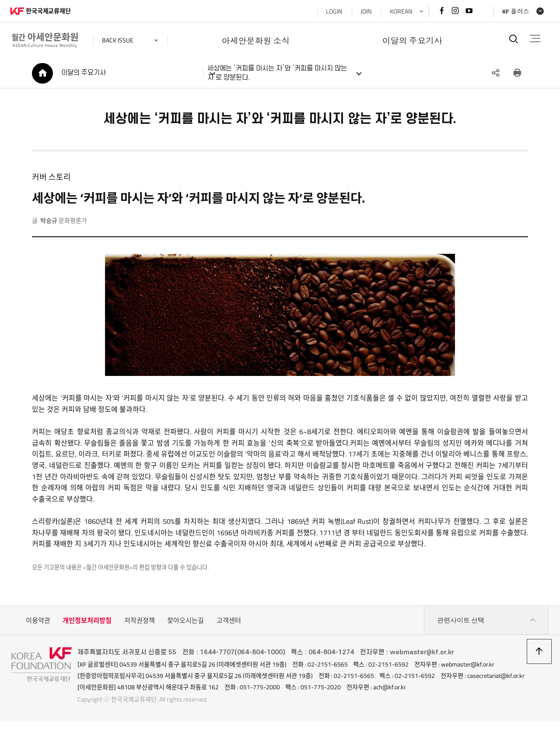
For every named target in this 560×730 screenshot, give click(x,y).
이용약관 (38, 621)
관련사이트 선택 (486, 621)
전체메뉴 (534, 39)
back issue (119, 40)
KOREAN (400, 11)
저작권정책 (140, 621)
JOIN (365, 11)
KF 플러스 (514, 11)
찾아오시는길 (185, 621)
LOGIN (333, 11)
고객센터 (229, 621)
